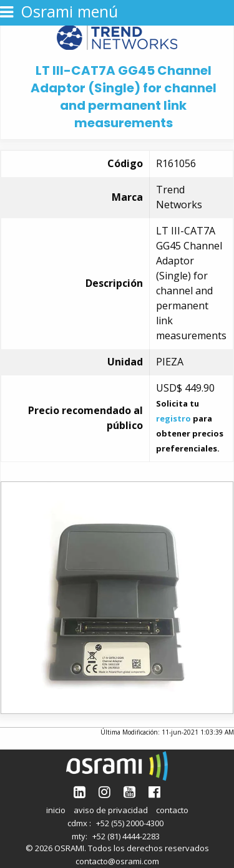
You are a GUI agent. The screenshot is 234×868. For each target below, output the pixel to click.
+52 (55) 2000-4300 (130, 823)
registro (173, 418)
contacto (172, 810)
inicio (56, 810)
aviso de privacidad (111, 810)
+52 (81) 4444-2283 (126, 836)
